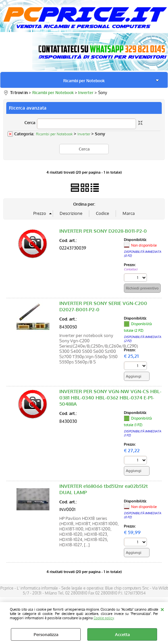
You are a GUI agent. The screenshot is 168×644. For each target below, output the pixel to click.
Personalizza (46, 634)
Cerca (30, 122)
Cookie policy (104, 618)
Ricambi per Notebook (84, 81)
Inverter (84, 134)
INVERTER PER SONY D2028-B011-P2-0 (103, 231)
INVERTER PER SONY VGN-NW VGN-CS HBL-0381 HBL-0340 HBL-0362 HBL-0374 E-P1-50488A (110, 398)
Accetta (122, 634)
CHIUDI (162, 609)
